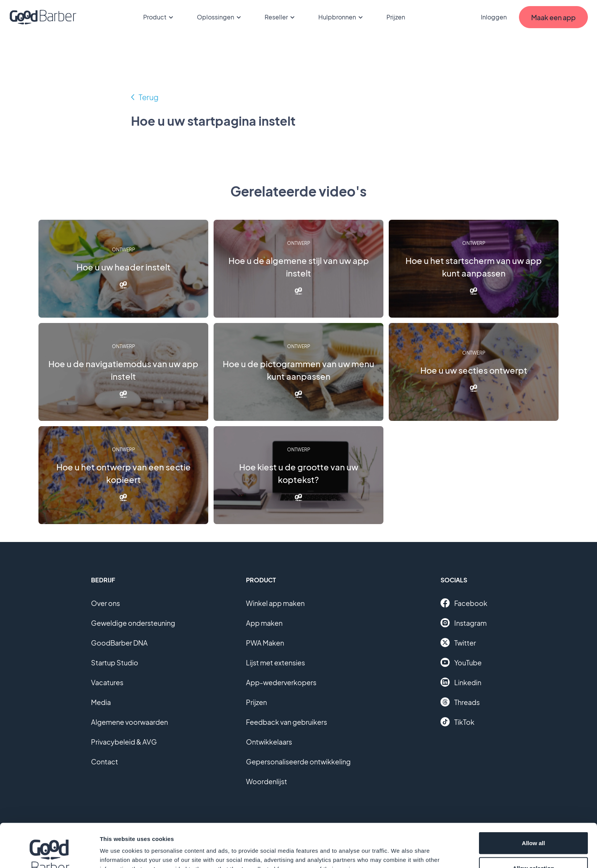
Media (101, 702)
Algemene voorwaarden (129, 722)
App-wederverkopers (281, 682)
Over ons (105, 603)
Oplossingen (220, 17)
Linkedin (461, 682)
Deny (534, 848)
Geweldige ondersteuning (133, 623)
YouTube (461, 662)
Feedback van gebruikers (287, 722)
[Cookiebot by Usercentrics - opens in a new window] (49, 853)
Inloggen (494, 17)
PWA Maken (265, 643)
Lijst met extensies (275, 663)
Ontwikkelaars (269, 742)
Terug (148, 97)
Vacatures (107, 682)
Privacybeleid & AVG (124, 742)
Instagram (464, 623)
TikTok (457, 722)
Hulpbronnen (342, 17)
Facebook (464, 603)
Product (159, 17)
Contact (105, 762)
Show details (400, 848)
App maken (264, 623)
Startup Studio (115, 663)
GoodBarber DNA (119, 643)
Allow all (534, 798)
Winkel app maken (275, 603)
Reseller (281, 17)
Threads (460, 702)
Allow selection (533, 823)
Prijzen (396, 17)
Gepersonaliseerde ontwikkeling (298, 762)
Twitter (458, 643)
